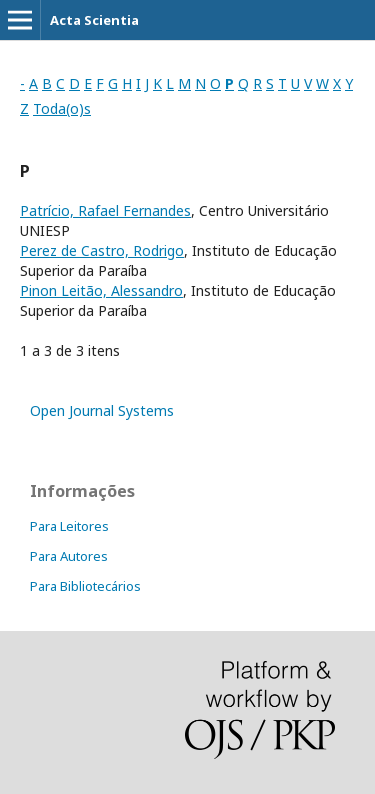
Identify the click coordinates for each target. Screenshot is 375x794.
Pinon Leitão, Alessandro (101, 290)
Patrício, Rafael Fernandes (105, 210)
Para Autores (69, 556)
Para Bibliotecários (85, 586)
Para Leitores (69, 526)
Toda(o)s (62, 108)
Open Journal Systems (102, 410)
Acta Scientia (94, 20)
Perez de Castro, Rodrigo (102, 250)
